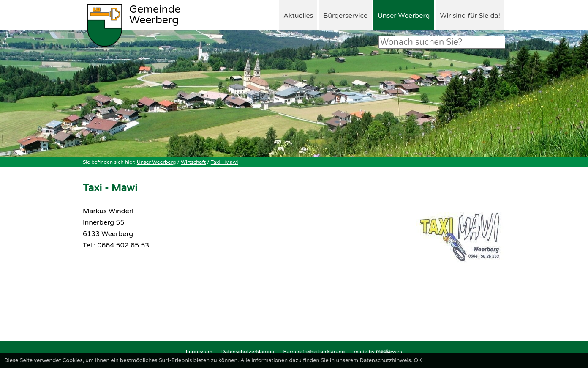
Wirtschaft (193, 162)
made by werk (378, 352)
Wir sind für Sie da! (470, 16)
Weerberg (155, 15)
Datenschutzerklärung (248, 352)
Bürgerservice (345, 16)
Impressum (199, 352)
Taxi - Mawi (224, 162)
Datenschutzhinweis (385, 360)
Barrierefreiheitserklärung (314, 352)
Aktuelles (298, 16)
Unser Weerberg (404, 16)
